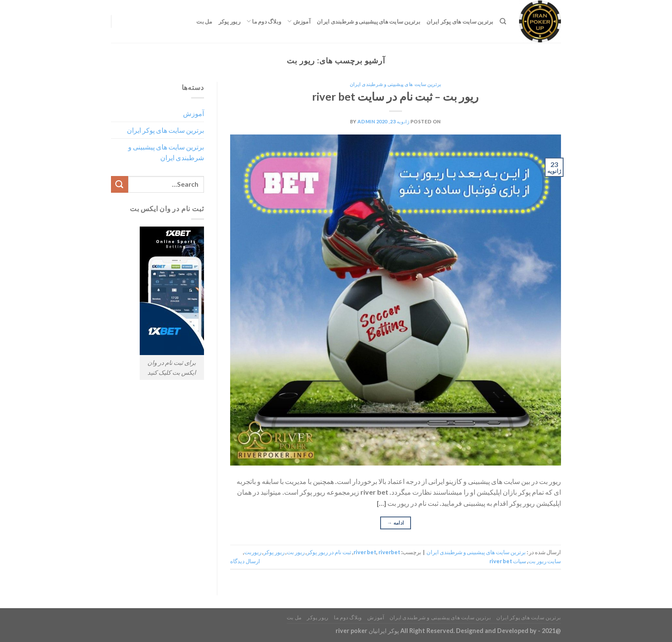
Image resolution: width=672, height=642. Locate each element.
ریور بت (296, 552)
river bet (365, 552)
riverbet (389, 552)
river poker (351, 631)
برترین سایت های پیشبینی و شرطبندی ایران (369, 21)
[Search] (503, 21)
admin (366, 121)
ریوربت (253, 552)
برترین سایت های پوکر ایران (460, 21)
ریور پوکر (229, 21)
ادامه (396, 523)
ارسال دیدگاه (245, 561)
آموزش (299, 21)
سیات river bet (508, 561)
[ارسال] (120, 184)
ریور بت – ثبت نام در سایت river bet (395, 96)
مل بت (204, 21)
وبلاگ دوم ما (264, 21)
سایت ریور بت (545, 561)
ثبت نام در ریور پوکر (329, 552)
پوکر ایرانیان (384, 631)
